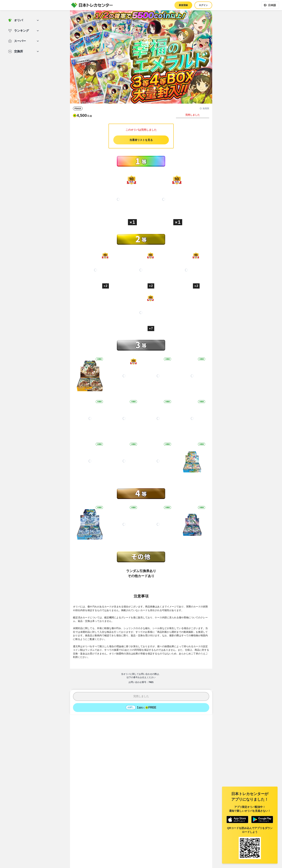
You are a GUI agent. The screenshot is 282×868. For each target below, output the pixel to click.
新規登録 (183, 5)
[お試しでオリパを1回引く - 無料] (141, 708)
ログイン (203, 5)
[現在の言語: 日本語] (270, 5)
